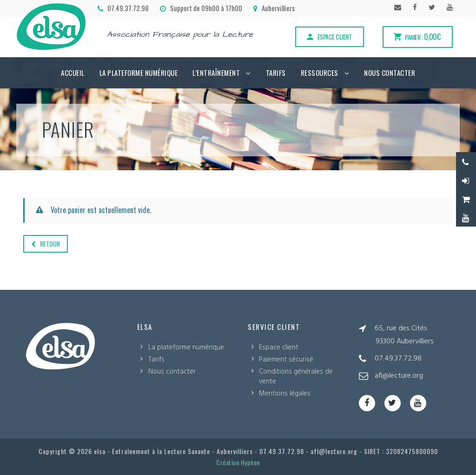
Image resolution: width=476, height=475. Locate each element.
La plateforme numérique (139, 73)
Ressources (320, 73)
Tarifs (276, 73)
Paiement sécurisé (286, 360)
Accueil (73, 73)
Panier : (416, 37)
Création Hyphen (238, 462)
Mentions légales (285, 394)
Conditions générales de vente (296, 377)
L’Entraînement (216, 73)
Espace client (329, 37)
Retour (46, 244)
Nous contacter (390, 73)
